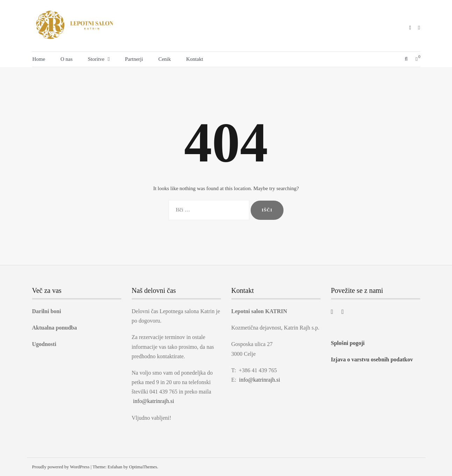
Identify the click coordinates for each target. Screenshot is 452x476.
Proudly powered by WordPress (61, 467)
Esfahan (115, 467)
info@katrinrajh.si (154, 401)
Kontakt (195, 59)
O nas (67, 59)
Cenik (165, 59)
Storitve (96, 59)
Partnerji (134, 59)
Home (39, 59)
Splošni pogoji (348, 343)
